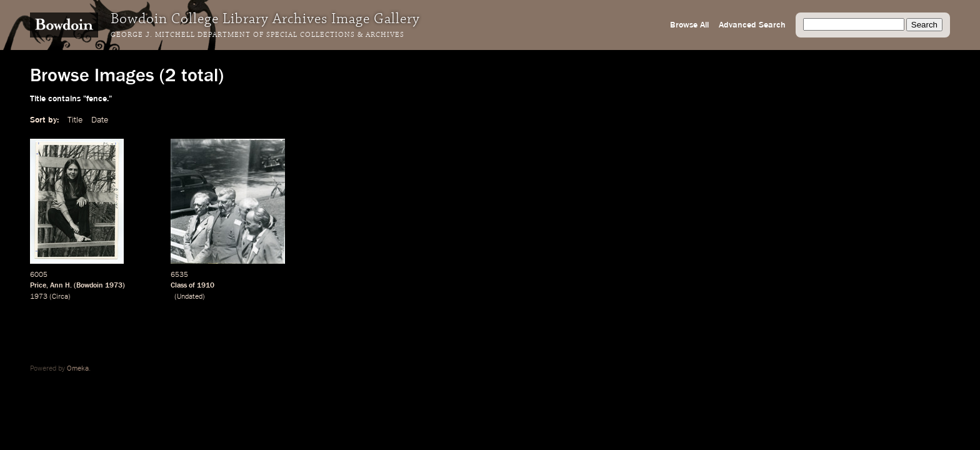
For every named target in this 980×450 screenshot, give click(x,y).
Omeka (78, 369)
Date (100, 120)
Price (38, 286)
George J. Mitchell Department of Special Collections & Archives (257, 35)
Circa (60, 297)
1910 (206, 286)
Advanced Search (752, 25)
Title (75, 120)
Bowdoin (90, 286)
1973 (114, 286)
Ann (57, 286)
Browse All (689, 25)
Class (179, 286)
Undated (190, 297)
